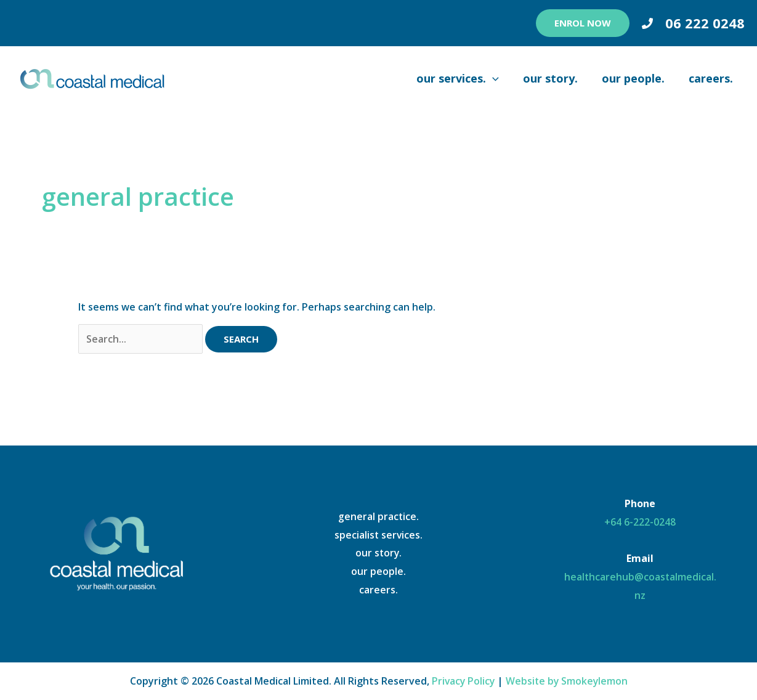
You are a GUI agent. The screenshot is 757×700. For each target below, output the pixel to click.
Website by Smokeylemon (568, 681)
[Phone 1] (647, 23)
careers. (378, 590)
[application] (499, 78)
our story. (378, 553)
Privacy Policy (462, 681)
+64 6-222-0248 (640, 522)
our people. (378, 572)
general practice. (379, 516)
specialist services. (378, 535)
